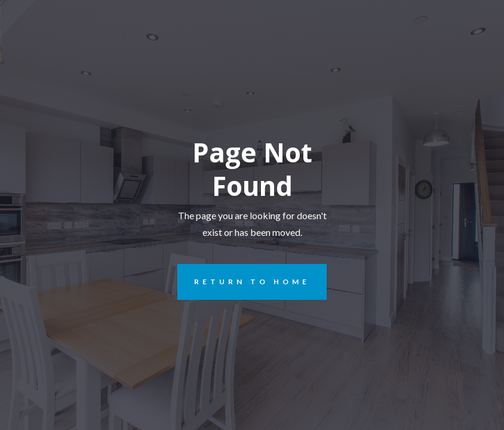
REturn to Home (244, 282)
